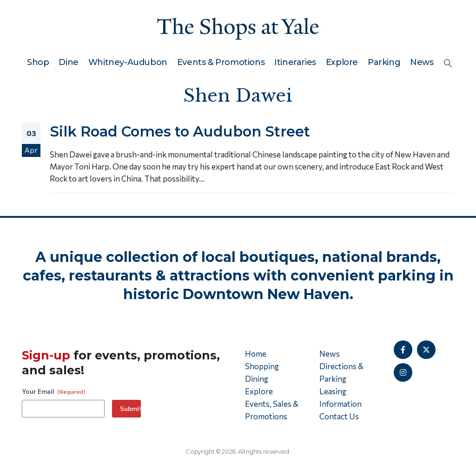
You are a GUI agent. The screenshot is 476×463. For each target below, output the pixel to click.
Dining (257, 379)
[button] (448, 63)
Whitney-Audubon (128, 62)
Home (256, 354)
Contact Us (339, 416)
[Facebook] (403, 350)
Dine (68, 62)
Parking (384, 62)
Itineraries (295, 62)
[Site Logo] (238, 27)
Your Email (54, 391)
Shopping (262, 366)
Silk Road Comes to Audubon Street (180, 131)
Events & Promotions (221, 62)
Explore (342, 62)
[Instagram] (403, 372)
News (422, 62)
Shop (38, 62)
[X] (426, 350)
